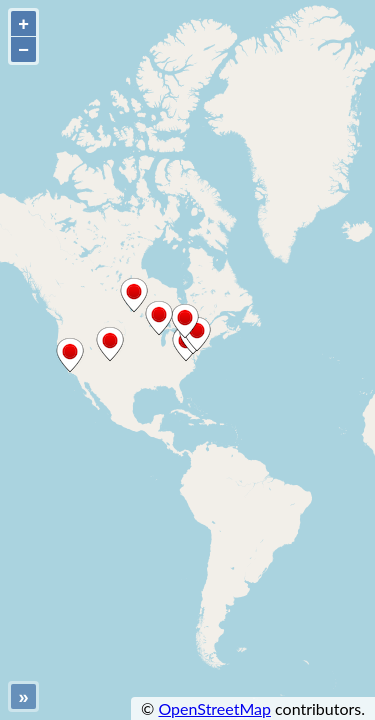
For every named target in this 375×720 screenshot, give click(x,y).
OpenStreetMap (214, 708)
